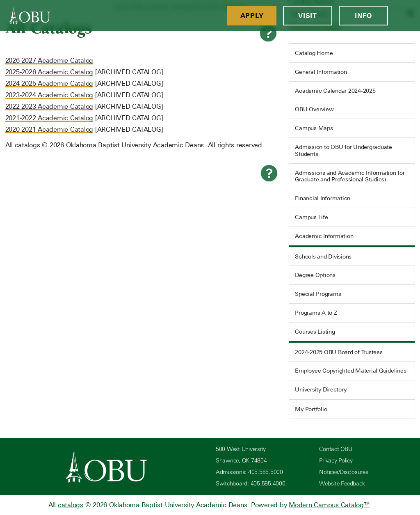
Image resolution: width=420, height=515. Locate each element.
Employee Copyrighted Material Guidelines (350, 371)
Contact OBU (336, 449)
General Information (321, 72)
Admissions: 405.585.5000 (249, 472)
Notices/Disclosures (344, 472)
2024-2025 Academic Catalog (49, 84)
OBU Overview (314, 109)
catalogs (71, 505)
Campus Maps (314, 128)
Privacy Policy (336, 461)
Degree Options (315, 275)
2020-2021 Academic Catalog (49, 129)
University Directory (321, 389)
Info (363, 16)
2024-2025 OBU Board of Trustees (339, 352)
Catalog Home (314, 53)
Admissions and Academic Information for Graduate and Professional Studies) (350, 176)
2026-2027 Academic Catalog (49, 61)
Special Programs (318, 294)
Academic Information (324, 236)
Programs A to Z (316, 313)
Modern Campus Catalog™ (329, 505)
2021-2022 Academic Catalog (49, 118)
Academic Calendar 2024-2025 (335, 91)
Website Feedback (342, 484)
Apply (252, 16)
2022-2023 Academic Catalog (49, 106)
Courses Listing (315, 332)
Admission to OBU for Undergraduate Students (344, 150)
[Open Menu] (404, 16)
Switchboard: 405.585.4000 (251, 484)
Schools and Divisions (323, 256)
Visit (308, 16)
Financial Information (323, 198)
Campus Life (311, 217)
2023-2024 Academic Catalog (49, 95)
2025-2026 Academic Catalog (49, 72)
